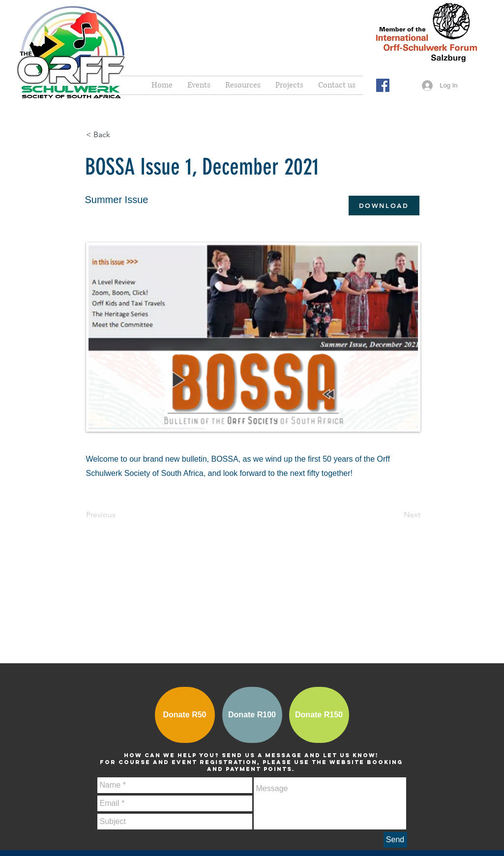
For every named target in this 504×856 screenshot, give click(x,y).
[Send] (395, 840)
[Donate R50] (185, 715)
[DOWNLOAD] (384, 206)
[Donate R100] (252, 715)
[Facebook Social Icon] (383, 85)
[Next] (396, 515)
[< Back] (119, 135)
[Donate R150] (319, 715)
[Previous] (119, 515)
